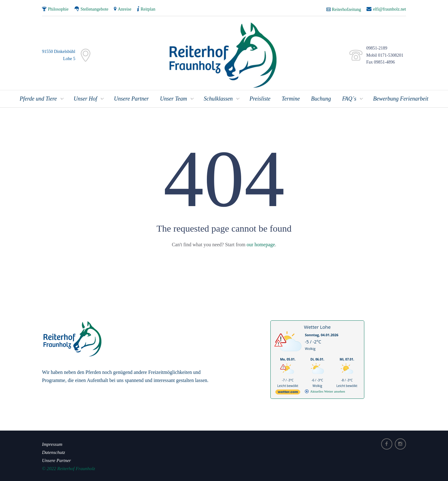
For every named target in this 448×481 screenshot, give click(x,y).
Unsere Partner (131, 99)
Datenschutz (54, 452)
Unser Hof (86, 99)
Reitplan (148, 9)
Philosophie (58, 9)
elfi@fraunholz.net (390, 9)
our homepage (261, 245)
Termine (291, 99)
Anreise (125, 9)
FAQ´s (349, 99)
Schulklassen (218, 99)
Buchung (321, 99)
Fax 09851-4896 (379, 62)
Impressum (52, 444)
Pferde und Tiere (38, 99)
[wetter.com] (288, 393)
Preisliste (260, 99)
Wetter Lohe (317, 327)
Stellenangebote (94, 9)
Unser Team (173, 99)
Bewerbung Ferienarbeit (401, 99)
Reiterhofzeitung (347, 9)
